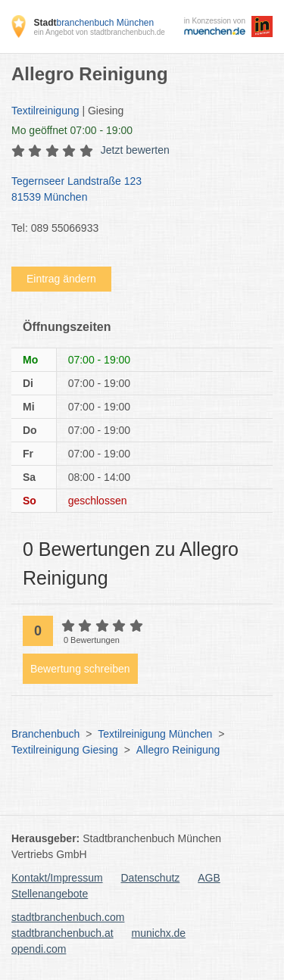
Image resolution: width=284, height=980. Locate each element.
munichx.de (159, 933)
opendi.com (39, 949)
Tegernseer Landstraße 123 (134, 190)
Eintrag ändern (61, 279)
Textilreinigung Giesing (65, 750)
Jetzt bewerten (135, 150)
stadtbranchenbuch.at (62, 933)
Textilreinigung (45, 111)
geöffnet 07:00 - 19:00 (72, 130)
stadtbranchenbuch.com (68, 917)
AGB (209, 878)
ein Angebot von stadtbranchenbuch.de (99, 32)
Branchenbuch (45, 734)
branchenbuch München (94, 23)
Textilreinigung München (155, 734)
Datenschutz (151, 878)
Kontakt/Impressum (57, 878)
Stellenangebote (50, 894)
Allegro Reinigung (178, 750)
